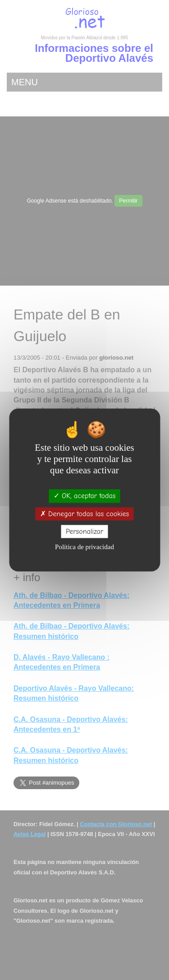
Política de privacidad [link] (84, 546)
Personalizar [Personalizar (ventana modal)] (84, 531)
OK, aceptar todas (85, 496)
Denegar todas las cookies (84, 513)
